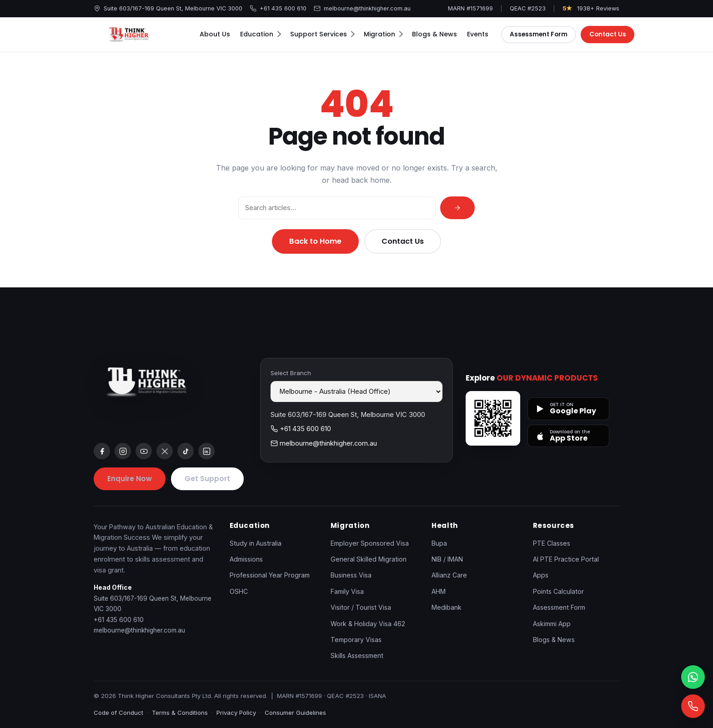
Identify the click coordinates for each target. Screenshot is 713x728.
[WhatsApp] (693, 677)
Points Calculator (558, 591)
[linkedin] (206, 451)
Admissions (246, 559)
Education (261, 34)
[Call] (693, 706)
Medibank (447, 607)
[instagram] (123, 451)
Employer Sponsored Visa (370, 543)
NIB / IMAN (447, 559)
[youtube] (144, 451)
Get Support (207, 479)
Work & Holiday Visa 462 (368, 624)
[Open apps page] (493, 418)
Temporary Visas (356, 640)
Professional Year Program (270, 575)
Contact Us (608, 34)
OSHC (239, 591)
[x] (165, 451)
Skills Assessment (357, 655)
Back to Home (315, 241)
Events (478, 34)
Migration (383, 34)
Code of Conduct (118, 713)
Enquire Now (130, 479)
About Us (215, 34)
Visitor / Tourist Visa (361, 607)
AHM (439, 591)
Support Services (322, 34)
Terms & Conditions (180, 713)
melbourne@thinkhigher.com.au (362, 8)
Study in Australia (256, 543)
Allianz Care (449, 575)
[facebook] (102, 451)
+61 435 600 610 (278, 8)
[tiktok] (186, 451)
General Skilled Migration (369, 559)
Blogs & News (434, 34)
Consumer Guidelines (295, 713)
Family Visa (347, 591)
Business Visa (351, 575)
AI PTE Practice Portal (566, 559)
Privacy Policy (236, 713)
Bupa (439, 543)
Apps (541, 575)
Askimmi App (552, 624)
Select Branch (291, 373)
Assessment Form (539, 34)
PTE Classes (552, 543)
